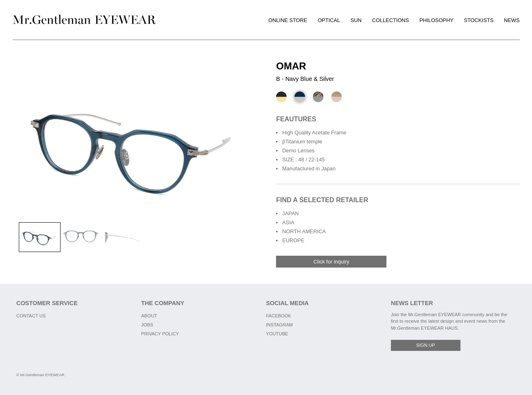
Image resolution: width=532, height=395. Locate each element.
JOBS (147, 325)
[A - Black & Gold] (281, 97)
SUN (356, 20)
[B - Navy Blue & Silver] (300, 97)
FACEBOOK (279, 316)
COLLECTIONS (391, 20)
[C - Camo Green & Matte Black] (318, 97)
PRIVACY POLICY (160, 334)
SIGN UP (426, 345)
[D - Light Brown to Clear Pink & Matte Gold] (337, 97)
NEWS (512, 20)
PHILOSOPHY (437, 20)
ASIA (288, 222)
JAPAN (290, 213)
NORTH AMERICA (304, 231)
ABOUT (149, 316)
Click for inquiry (331, 262)
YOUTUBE (277, 334)
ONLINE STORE (288, 20)
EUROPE (293, 240)
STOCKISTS (478, 20)
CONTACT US (31, 316)
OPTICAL (329, 20)
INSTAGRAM (280, 325)
